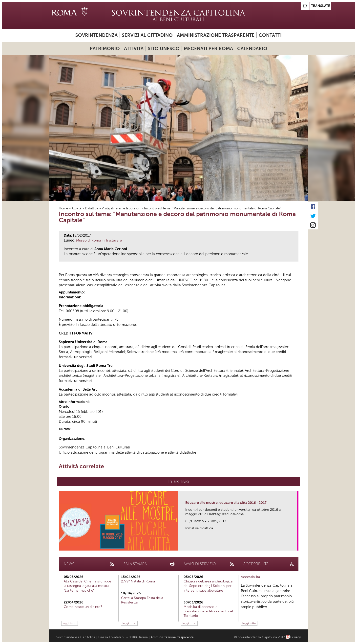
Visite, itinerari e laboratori (121, 208)
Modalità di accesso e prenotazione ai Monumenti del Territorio (208, 611)
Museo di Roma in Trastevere (99, 240)
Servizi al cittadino (147, 35)
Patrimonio (105, 49)
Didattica (92, 208)
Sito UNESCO (164, 49)
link (295, 545)
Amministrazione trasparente (216, 35)
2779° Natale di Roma (138, 581)
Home (63, 208)
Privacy (296, 637)
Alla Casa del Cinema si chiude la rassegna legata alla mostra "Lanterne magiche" (87, 586)
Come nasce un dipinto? (83, 607)
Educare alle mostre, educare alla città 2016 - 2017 (226, 503)
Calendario (252, 49)
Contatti (270, 35)
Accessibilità (250, 577)
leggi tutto (70, 623)
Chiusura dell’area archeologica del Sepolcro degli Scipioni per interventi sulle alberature (208, 586)
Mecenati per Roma (208, 49)
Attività (134, 49)
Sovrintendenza (96, 35)
